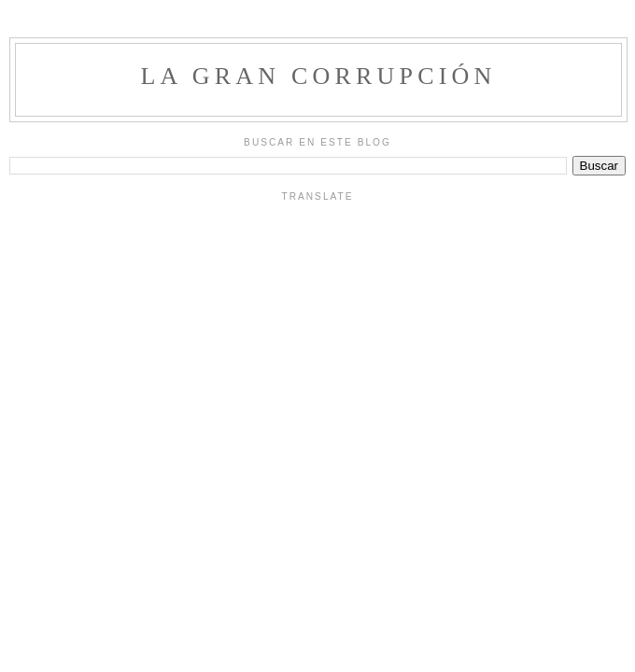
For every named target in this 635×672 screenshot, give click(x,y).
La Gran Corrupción (318, 76)
